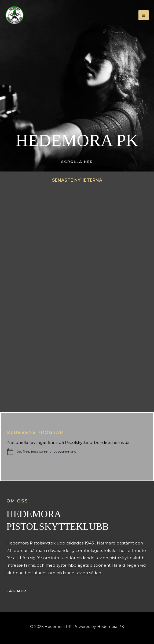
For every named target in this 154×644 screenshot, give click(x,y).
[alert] (42, 452)
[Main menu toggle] (144, 15)
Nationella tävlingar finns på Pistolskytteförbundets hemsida (68, 442)
